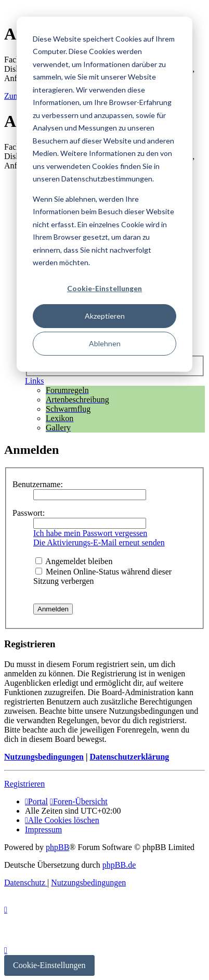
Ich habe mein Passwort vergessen (90, 533)
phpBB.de (119, 865)
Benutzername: (38, 484)
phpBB (57, 847)
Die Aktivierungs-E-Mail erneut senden (99, 543)
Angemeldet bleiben (74, 561)
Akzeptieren (105, 316)
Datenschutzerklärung (129, 757)
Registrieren (24, 784)
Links (34, 381)
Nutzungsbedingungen (44, 757)
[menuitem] (62, 820)
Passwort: (29, 513)
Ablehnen (105, 343)
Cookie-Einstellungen (104, 288)
